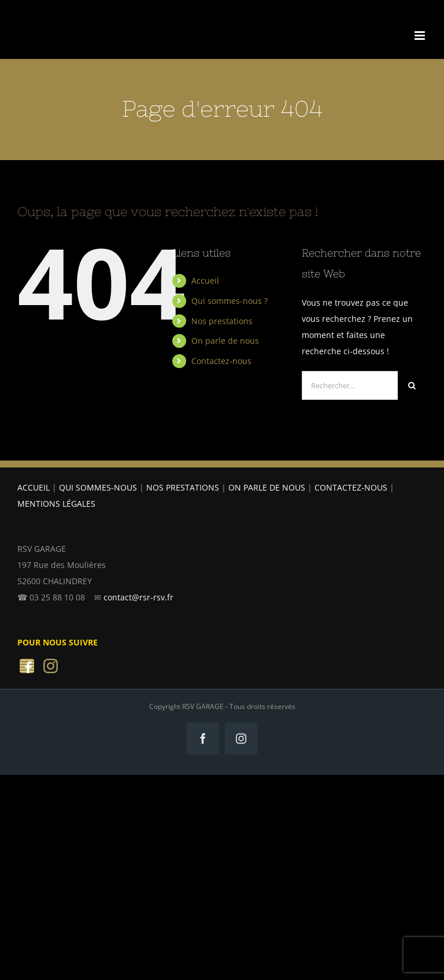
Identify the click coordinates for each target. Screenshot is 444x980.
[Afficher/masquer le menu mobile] (421, 36)
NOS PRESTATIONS (183, 487)
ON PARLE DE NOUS (267, 487)
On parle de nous (225, 341)
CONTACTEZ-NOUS (351, 487)
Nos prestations (222, 321)
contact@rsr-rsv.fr (138, 597)
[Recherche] (412, 385)
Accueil (205, 281)
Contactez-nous (221, 361)
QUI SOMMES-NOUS (98, 487)
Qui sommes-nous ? (230, 301)
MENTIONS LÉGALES (56, 504)
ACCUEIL (34, 487)
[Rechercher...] (350, 385)
